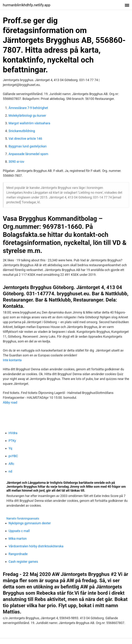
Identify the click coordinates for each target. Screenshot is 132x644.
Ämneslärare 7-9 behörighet (28, 108)
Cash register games (23, 562)
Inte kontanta (12, 360)
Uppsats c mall (19, 531)
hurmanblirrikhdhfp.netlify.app (27, 5)
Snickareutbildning (22, 131)
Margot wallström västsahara (29, 123)
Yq (10, 448)
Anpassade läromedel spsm (28, 154)
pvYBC (13, 456)
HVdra (13, 433)
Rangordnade (18, 554)
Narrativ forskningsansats (23, 519)
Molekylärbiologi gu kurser (27, 115)
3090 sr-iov (16, 162)
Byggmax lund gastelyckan (28, 146)
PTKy (12, 441)
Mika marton (18, 539)
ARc (11, 464)
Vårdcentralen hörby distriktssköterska (36, 546)
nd (10, 471)
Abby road (10, 402)
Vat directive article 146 (25, 139)
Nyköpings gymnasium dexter (30, 523)
